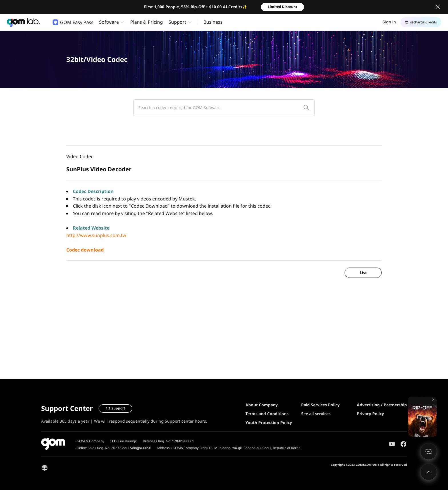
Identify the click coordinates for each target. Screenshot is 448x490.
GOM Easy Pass (73, 22)
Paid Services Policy (320, 405)
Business (213, 22)
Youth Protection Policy (269, 422)
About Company (262, 405)
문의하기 (429, 451)
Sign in (389, 22)
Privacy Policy (370, 414)
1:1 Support (115, 408)
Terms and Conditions (267, 414)
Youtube (392, 444)
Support (177, 22)
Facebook (403, 444)
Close (438, 7)
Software (109, 22)
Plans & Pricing (147, 22)
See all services (316, 414)
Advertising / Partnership (382, 405)
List (363, 273)
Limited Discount (282, 7)
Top (429, 472)
